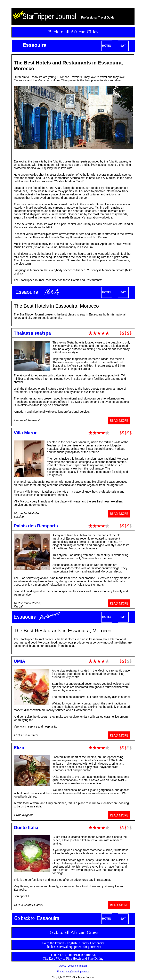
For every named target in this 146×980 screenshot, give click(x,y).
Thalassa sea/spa (32, 333)
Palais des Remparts (36, 526)
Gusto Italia (26, 828)
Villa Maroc (26, 433)
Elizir (19, 748)
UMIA (19, 661)
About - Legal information (73, 966)
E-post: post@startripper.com (73, 972)
